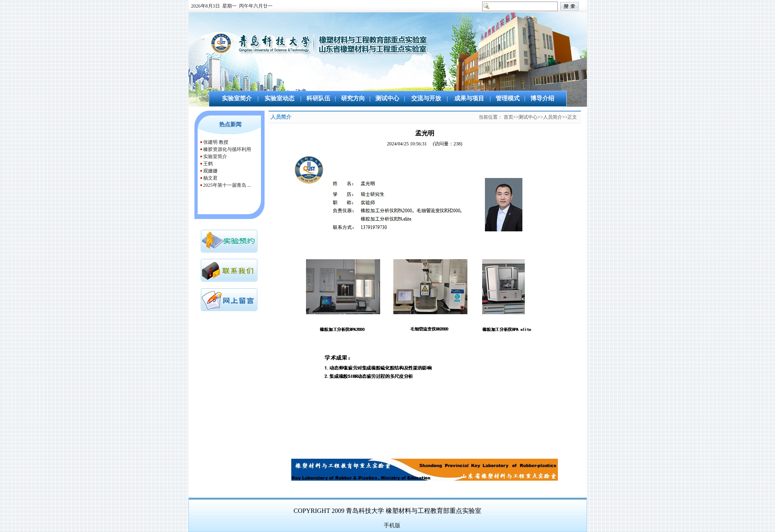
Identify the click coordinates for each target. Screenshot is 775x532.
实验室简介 (215, 156)
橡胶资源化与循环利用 (227, 149)
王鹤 (208, 164)
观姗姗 (210, 171)
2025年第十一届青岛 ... (227, 185)
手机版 (392, 525)
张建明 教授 (216, 142)
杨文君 (210, 178)
